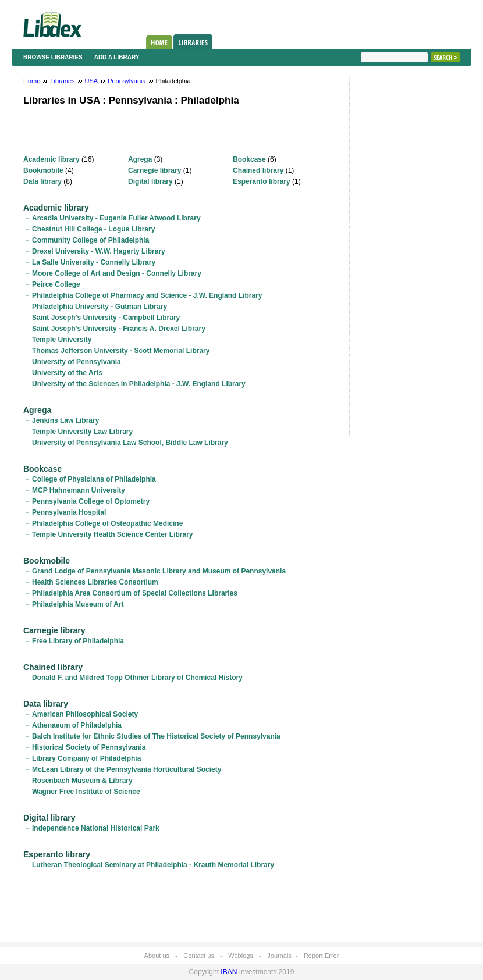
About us (157, 956)
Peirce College (56, 284)
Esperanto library (262, 181)
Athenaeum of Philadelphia (77, 725)
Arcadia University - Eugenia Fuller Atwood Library (116, 218)
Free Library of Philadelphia (78, 641)
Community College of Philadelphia (90, 240)
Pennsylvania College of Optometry (91, 501)
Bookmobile (43, 170)
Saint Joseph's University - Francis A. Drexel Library (119, 329)
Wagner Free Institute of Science (86, 792)
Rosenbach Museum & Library (82, 781)
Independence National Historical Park (96, 828)
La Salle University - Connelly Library (94, 262)
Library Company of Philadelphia (86, 758)
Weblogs (241, 956)
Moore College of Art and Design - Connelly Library (117, 273)
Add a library (117, 57)
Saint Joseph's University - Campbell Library (106, 318)
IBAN (229, 972)
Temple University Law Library (82, 432)
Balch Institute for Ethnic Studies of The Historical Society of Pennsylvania (156, 736)
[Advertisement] (396, 260)
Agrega (140, 159)
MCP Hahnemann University (79, 490)
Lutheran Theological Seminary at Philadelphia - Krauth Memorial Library (153, 865)
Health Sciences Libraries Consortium (95, 582)
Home (159, 42)
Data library (42, 181)
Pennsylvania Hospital (69, 512)
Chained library (258, 170)
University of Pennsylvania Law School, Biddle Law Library (130, 443)
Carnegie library (155, 170)
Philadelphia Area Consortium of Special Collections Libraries (135, 593)
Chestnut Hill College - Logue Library (93, 229)
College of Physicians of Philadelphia (94, 479)
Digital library (150, 181)
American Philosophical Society (85, 714)
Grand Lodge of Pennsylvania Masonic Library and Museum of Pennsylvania (159, 571)
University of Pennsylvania (77, 362)
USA (92, 81)
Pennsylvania (127, 81)
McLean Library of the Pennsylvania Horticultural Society (127, 769)
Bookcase (249, 159)
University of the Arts (67, 373)
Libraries (193, 41)
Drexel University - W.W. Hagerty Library (99, 251)
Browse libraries (53, 57)
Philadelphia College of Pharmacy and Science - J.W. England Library (147, 295)
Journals (279, 956)
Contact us (199, 956)
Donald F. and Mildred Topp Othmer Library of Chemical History (137, 678)
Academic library (52, 159)
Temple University (62, 340)
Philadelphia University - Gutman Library (100, 307)
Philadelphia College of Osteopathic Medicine (107, 523)
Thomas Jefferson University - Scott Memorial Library (121, 351)
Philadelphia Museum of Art (78, 604)
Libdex (52, 24)
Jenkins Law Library (65, 420)
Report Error (322, 956)
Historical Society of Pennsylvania (89, 747)
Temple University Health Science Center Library (113, 534)
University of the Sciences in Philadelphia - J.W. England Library (139, 384)
